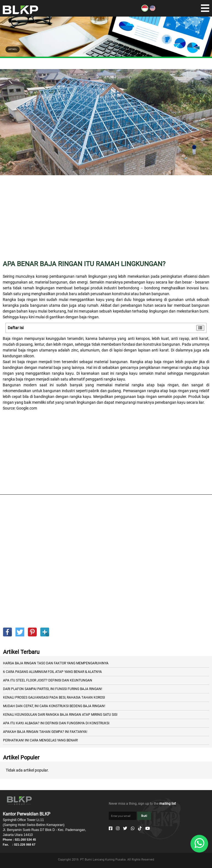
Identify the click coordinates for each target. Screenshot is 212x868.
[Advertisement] (106, 222)
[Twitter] (125, 828)
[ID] (145, 10)
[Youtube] (148, 828)
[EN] (153, 10)
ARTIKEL (13, 49)
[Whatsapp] (133, 828)
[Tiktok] (140, 828)
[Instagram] (118, 828)
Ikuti (144, 816)
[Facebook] (111, 828)
